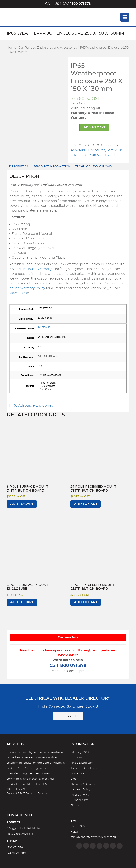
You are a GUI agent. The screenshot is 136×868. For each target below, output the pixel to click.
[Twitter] (93, 846)
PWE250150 (44, 327)
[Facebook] (79, 846)
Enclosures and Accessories (57, 48)
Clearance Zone (68, 637)
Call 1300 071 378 (68, 666)
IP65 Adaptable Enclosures (31, 406)
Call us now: (68, 4)
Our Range (26, 48)
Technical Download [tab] (93, 167)
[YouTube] (113, 846)
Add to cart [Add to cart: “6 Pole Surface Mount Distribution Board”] (22, 504)
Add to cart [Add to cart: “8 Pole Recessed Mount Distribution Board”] (86, 602)
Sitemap (76, 805)
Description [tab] (19, 167)
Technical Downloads (84, 768)
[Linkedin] (99, 846)
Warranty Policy (80, 790)
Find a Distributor (82, 763)
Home (11, 48)
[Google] (106, 846)
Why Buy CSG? (80, 752)
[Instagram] (86, 846)
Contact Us (78, 774)
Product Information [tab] (52, 167)
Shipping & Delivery (83, 784)
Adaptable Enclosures (88, 150)
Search (68, 716)
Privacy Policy (79, 800)
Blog (74, 779)
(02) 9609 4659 (16, 853)
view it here (19, 293)
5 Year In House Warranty (32, 269)
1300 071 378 (15, 848)
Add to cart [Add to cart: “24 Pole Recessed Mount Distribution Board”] (86, 504)
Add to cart (95, 127)
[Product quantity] (75, 127)
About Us (76, 758)
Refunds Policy (80, 795)
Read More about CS (33, 784)
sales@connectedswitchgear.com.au (93, 837)
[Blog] (120, 846)
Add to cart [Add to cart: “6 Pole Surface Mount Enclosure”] (22, 602)
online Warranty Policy (27, 288)
